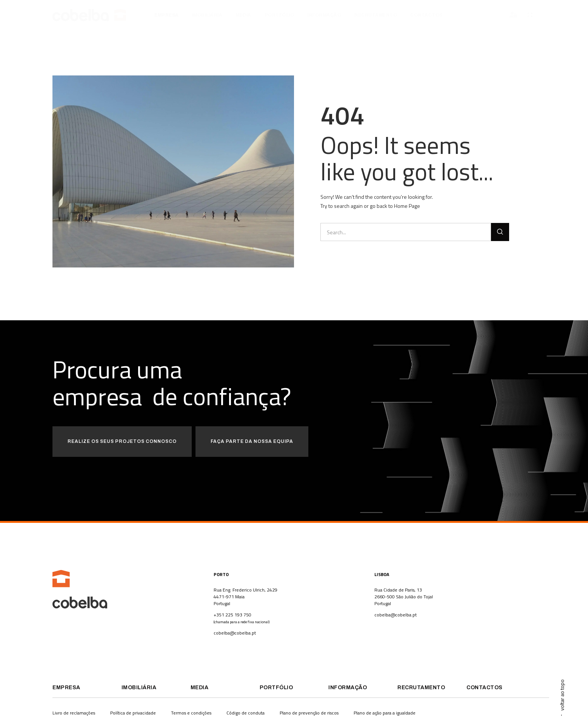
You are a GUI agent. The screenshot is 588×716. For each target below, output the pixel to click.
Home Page (407, 206)
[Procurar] (500, 232)
